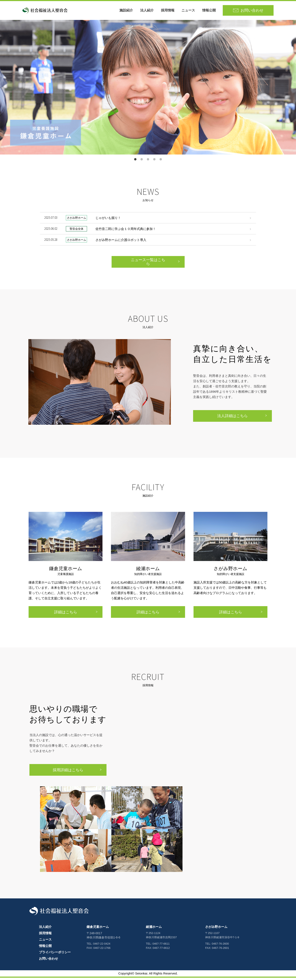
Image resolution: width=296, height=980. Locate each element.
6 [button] (148, 161)
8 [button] (154, 161)
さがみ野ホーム (216, 929)
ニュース (191, 12)
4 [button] (142, 161)
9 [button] (161, 161)
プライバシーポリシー (55, 954)
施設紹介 (130, 12)
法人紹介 (150, 12)
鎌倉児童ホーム (98, 929)
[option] (148, 90)
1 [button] (135, 161)
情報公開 (212, 12)
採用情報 (171, 12)
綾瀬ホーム (154, 929)
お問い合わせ (48, 961)
